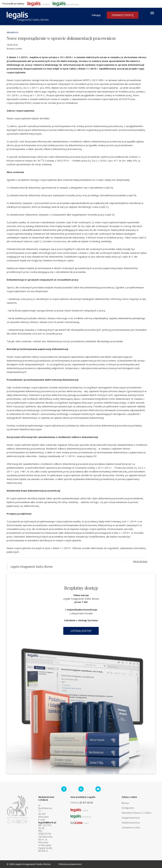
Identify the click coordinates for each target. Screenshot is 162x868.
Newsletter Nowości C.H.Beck (137, 813)
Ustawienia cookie (131, 827)
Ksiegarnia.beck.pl (131, 818)
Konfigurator (128, 808)
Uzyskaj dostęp (81, 631)
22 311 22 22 (86, 803)
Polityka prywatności (70, 864)
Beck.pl (125, 803)
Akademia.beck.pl (131, 823)
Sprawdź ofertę (123, 15)
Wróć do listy (140, 561)
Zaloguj (96, 15)
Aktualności (12, 32)
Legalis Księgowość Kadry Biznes (32, 567)
